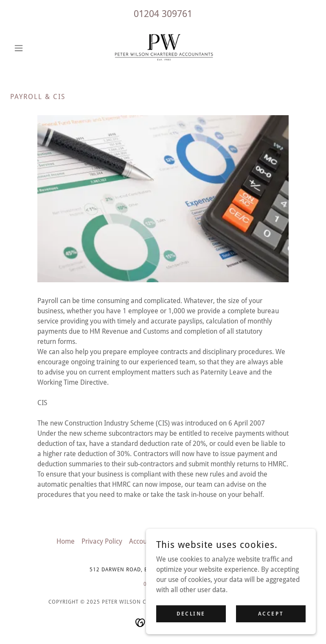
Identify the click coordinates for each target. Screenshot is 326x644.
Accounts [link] (142, 541)
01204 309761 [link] (163, 14)
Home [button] (66, 541)
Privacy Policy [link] (102, 541)
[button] (33, 48)
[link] (163, 48)
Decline (191, 613)
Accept (271, 613)
